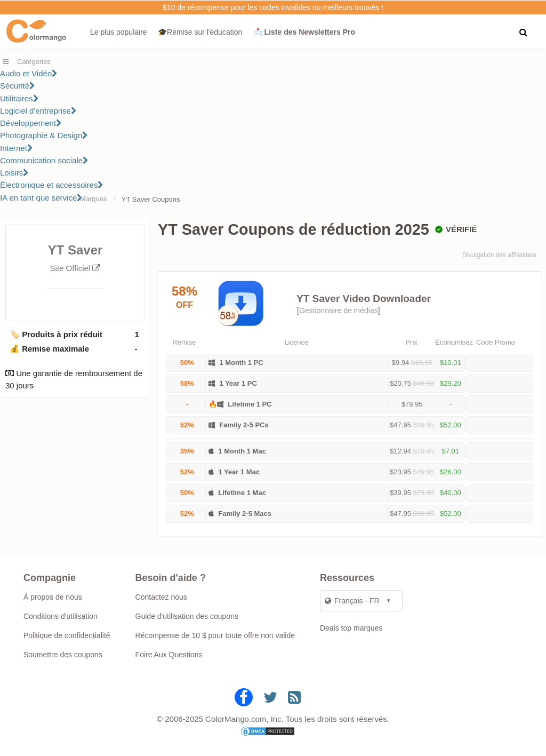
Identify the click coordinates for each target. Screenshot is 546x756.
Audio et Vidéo (29, 73)
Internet (17, 148)
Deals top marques (351, 628)
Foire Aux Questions (169, 655)
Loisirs (14, 173)
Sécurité (18, 86)
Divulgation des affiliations (499, 255)
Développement (31, 123)
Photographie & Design (44, 135)
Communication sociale (44, 160)
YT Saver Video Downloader (364, 299)
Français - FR (352, 601)
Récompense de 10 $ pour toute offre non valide (215, 635)
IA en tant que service (41, 198)
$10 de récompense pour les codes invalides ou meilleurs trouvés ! (273, 7)
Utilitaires (19, 98)
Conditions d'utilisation (61, 616)
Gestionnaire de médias (339, 311)
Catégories (34, 62)
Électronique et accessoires (52, 185)
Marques (94, 199)
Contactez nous (161, 597)
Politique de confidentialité (67, 635)
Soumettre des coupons (63, 655)
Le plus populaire (119, 32)
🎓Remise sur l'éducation (200, 32)
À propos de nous (53, 597)
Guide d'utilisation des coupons (187, 616)
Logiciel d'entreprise (38, 111)
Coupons (166, 199)
